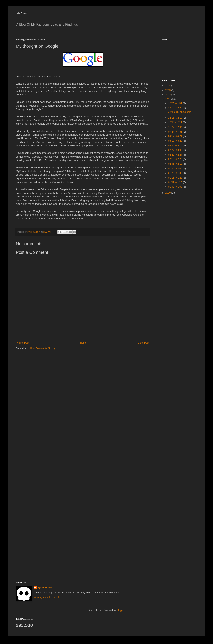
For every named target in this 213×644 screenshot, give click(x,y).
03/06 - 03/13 (176, 145)
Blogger (121, 610)
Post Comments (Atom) (43, 348)
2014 (168, 86)
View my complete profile (47, 597)
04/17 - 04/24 (176, 136)
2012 (168, 95)
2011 (168, 99)
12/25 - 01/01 (176, 103)
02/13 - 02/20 (176, 159)
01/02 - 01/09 (176, 187)
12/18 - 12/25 (176, 108)
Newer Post (23, 343)
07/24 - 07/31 (176, 132)
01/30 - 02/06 (176, 169)
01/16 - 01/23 (176, 178)
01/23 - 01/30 (176, 173)
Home (83, 343)
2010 (168, 193)
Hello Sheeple (22, 13)
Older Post (143, 343)
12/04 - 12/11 (176, 122)
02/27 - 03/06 (176, 150)
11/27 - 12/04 (176, 127)
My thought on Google (179, 112)
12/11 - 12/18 (176, 118)
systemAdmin (45, 587)
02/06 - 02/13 (176, 164)
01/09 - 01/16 (176, 182)
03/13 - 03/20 (176, 141)
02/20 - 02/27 (176, 155)
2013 (168, 90)
